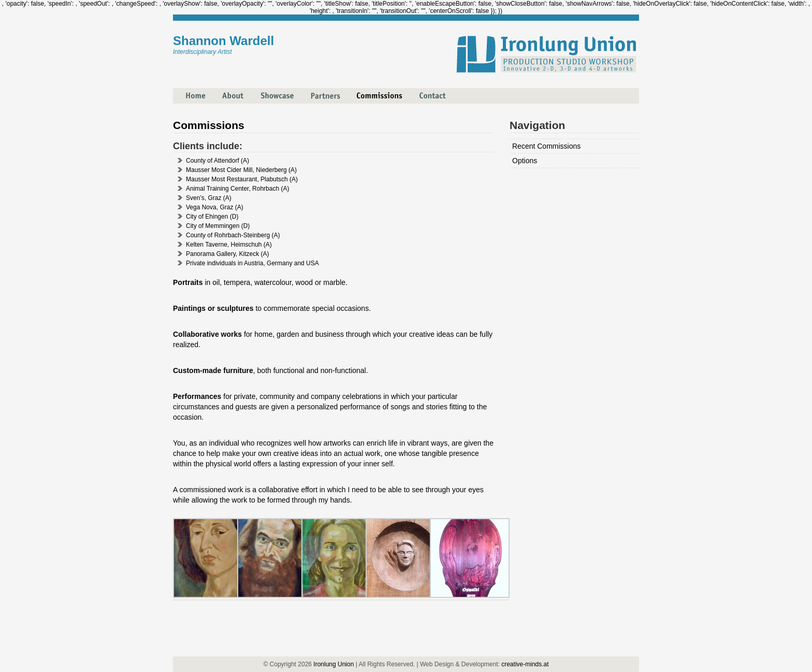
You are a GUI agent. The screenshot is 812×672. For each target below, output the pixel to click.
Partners (317, 92)
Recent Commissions (546, 146)
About (225, 92)
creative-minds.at (525, 664)
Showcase (270, 92)
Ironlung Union (334, 664)
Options (525, 161)
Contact (425, 92)
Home (189, 92)
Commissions (370, 92)
